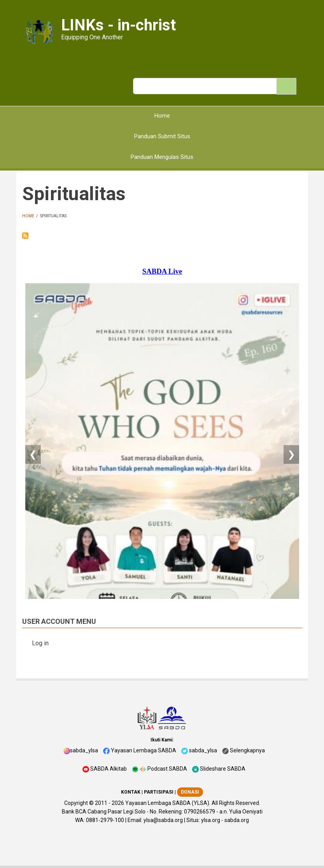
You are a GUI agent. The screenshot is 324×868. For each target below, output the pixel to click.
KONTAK (131, 792)
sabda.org (237, 820)
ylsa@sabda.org (163, 820)
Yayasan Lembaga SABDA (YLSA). (168, 803)
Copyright (76, 803)
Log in (40, 643)
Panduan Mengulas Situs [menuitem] (162, 157)
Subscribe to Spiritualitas (25, 236)
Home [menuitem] (162, 116)
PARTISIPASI (159, 792)
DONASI (190, 792)
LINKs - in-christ (118, 25)
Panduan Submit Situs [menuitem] (162, 136)
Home (28, 216)
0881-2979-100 (105, 820)
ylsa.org (211, 820)
